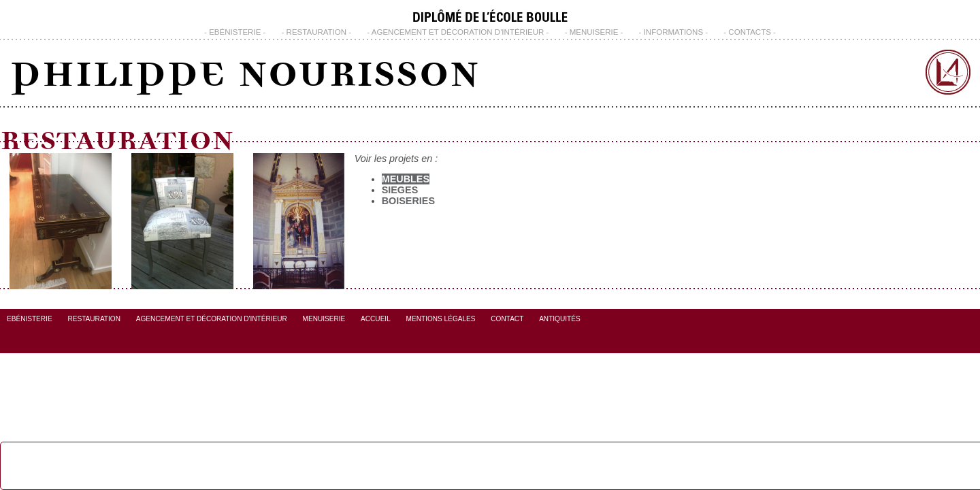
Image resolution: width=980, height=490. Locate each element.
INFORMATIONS (673, 32)
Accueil (376, 319)
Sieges (400, 190)
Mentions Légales (441, 319)
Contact (507, 319)
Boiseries (408, 201)
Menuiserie (594, 32)
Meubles (406, 179)
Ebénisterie (235, 32)
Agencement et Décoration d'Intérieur (458, 32)
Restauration (317, 32)
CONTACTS (749, 32)
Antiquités (559, 319)
